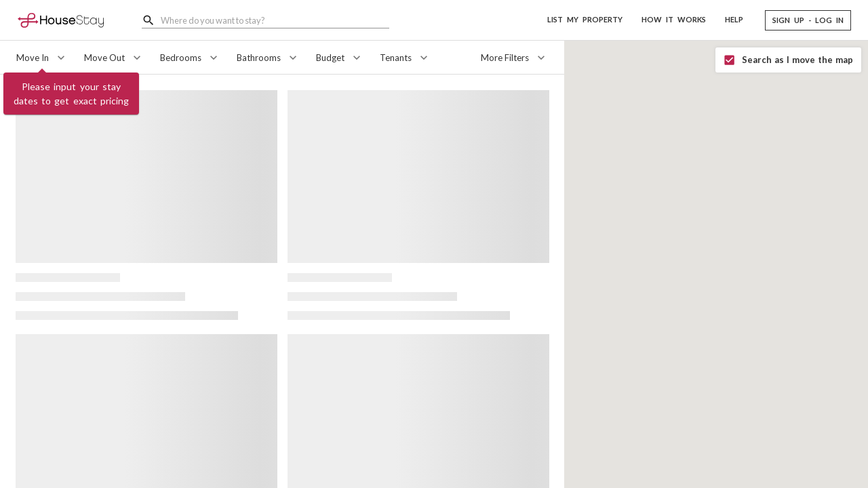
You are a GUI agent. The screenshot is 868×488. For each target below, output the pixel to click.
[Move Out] (114, 58)
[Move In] (42, 58)
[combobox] (275, 20)
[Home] (61, 20)
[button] (808, 20)
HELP (734, 19)
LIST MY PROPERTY (585, 19)
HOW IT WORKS (674, 19)
